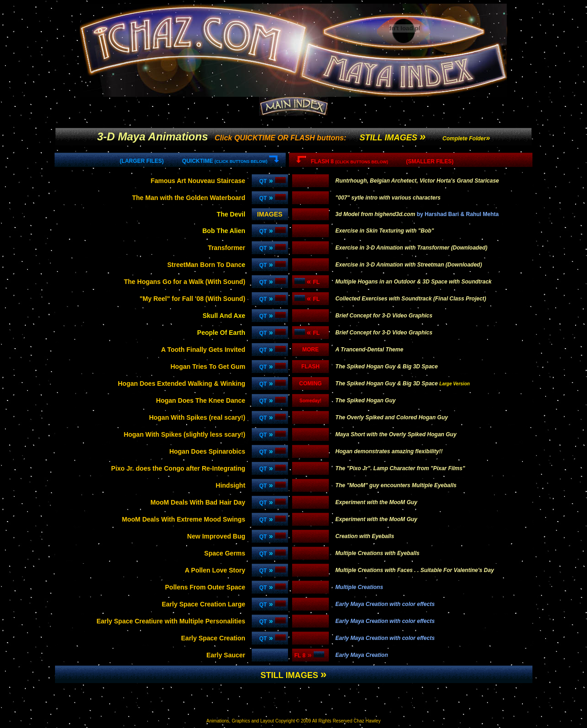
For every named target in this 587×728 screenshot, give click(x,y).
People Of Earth (221, 333)
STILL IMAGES (393, 138)
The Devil (231, 214)
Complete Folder (464, 139)
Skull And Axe (224, 316)
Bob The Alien (224, 231)
